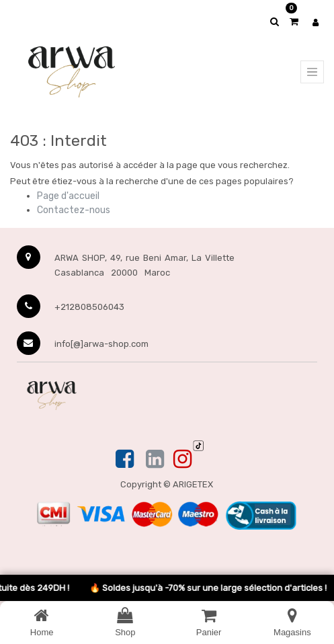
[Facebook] (126, 460)
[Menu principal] (312, 72)
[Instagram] (182, 460)
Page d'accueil (68, 196)
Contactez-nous (74, 210)
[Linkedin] (155, 460)
